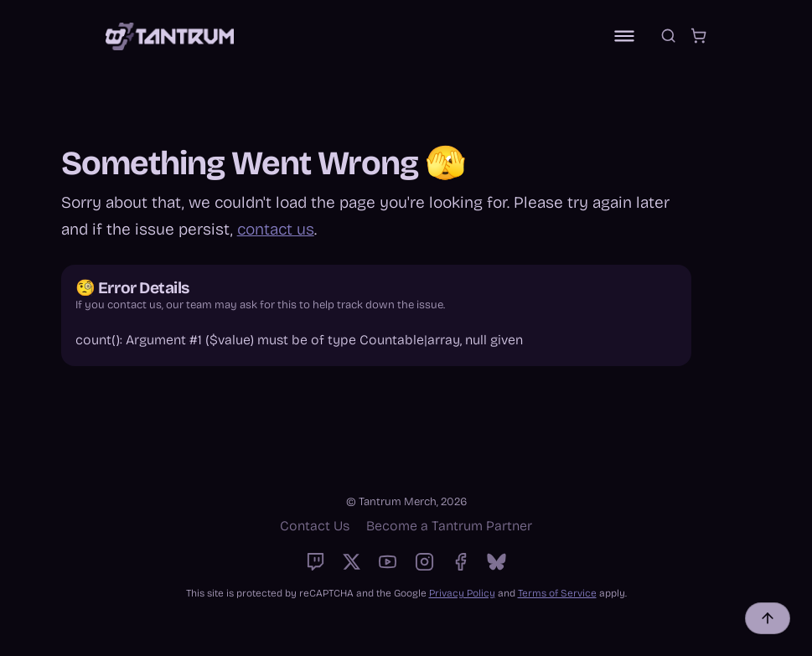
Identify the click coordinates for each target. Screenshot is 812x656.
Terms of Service (557, 593)
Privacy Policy (462, 593)
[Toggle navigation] (624, 36)
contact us (276, 229)
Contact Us (315, 526)
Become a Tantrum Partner (449, 526)
